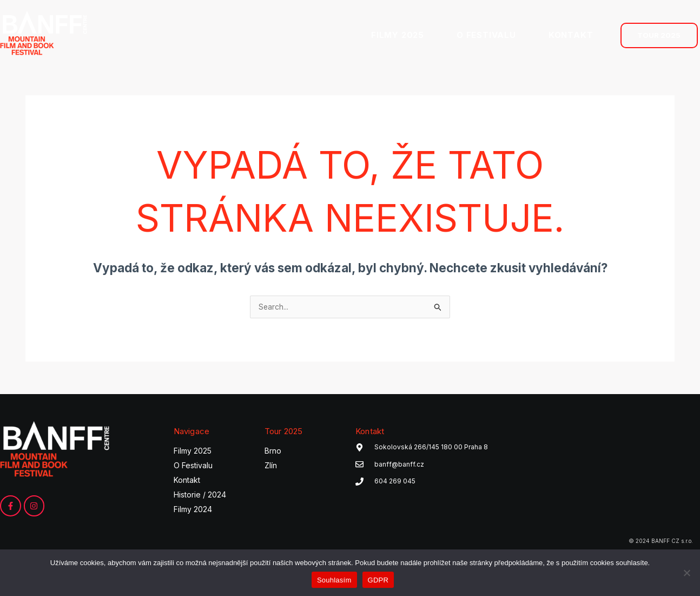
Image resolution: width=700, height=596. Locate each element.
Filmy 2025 (193, 452)
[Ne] (686, 573)
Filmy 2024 (193, 511)
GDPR (378, 580)
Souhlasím (334, 580)
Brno (273, 452)
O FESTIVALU (486, 35)
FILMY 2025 (398, 35)
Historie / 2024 (200, 496)
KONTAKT (571, 35)
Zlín (271, 467)
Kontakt (187, 482)
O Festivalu (193, 467)
